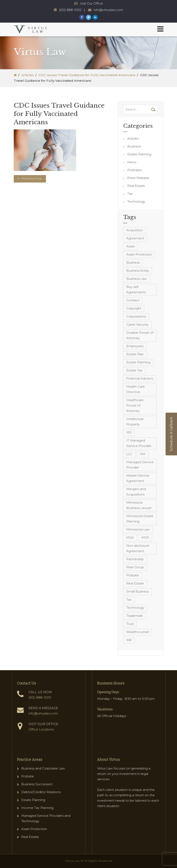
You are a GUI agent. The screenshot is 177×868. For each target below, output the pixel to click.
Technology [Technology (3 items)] (135, 608)
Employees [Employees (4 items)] (135, 346)
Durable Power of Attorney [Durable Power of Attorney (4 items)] (140, 335)
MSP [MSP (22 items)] (145, 537)
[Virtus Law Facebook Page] (82, 17)
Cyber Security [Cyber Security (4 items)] (137, 324)
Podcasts (134, 170)
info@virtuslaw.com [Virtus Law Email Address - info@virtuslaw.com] (108, 10)
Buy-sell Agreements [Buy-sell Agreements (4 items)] (136, 289)
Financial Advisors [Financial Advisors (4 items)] (140, 378)
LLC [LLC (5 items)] (129, 454)
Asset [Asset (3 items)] (131, 246)
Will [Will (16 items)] (129, 640)
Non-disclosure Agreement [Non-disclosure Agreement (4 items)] (138, 548)
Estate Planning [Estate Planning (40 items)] (138, 362)
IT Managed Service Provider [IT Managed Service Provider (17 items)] (139, 443)
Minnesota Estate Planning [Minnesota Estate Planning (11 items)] (140, 519)
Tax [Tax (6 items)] (129, 600)
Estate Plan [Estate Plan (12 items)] (135, 354)
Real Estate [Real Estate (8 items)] (135, 583)
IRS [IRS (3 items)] (129, 432)
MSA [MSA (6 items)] (130, 537)
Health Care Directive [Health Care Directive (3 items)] (136, 389)
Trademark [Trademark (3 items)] (135, 616)
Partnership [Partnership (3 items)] (135, 559)
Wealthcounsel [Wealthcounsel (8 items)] (138, 632)
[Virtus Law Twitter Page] (88, 17)
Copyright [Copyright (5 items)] (134, 308)
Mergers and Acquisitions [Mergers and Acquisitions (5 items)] (136, 492)
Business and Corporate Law (43, 768)
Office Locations (41, 729)
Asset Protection (34, 829)
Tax (130, 194)
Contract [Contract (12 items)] (133, 300)
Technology (136, 201)
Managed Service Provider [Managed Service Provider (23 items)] (140, 465)
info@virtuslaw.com (43, 713)
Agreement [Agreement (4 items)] (135, 238)
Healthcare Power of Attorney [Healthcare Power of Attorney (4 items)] (135, 405)
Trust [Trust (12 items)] (130, 624)
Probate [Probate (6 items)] (133, 575)
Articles (28, 75)
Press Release (138, 178)
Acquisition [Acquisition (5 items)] (135, 230)
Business (134, 146)
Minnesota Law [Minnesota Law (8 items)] (138, 529)
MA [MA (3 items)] (143, 454)
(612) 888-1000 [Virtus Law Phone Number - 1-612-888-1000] (70, 10)
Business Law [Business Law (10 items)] (137, 279)
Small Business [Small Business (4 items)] (137, 591)
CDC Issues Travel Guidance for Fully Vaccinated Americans (87, 75)
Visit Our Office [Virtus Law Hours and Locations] (92, 3)
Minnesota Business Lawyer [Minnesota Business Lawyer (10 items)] (139, 505)
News (132, 162)
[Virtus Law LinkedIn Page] (95, 17)
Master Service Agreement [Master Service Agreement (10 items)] (138, 478)
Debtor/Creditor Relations (41, 792)
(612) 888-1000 (40, 697)
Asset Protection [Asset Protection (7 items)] (139, 254)
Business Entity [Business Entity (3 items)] (138, 271)
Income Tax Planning (37, 808)
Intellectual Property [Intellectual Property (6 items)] (135, 422)
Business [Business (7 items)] (133, 262)
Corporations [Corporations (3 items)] (136, 316)
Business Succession (37, 784)
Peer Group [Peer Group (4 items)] (135, 567)
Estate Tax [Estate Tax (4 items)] (134, 370)
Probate (28, 776)
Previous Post (32, 179)
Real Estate (136, 186)
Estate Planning (139, 154)
